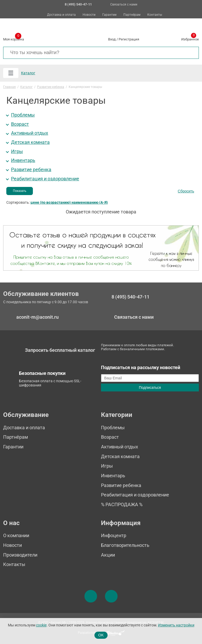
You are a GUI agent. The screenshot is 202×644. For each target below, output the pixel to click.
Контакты (155, 15)
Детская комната (30, 142)
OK (101, 635)
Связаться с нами (124, 4)
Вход (112, 39)
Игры (17, 151)
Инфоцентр (114, 535)
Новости (89, 15)
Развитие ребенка (31, 170)
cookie (41, 625)
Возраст (20, 124)
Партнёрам (132, 15)
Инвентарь (23, 160)
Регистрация (129, 39)
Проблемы (23, 115)
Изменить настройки (176, 625)
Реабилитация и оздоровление (45, 179)
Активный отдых (30, 133)
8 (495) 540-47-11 (130, 297)
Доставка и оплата (61, 15)
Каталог (28, 73)
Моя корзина (14, 38)
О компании (16, 535)
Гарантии (109, 15)
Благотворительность (125, 545)
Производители (20, 555)
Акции (108, 555)
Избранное (190, 38)
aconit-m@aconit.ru (37, 317)
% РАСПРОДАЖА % (122, 504)
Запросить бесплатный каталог (60, 350)
